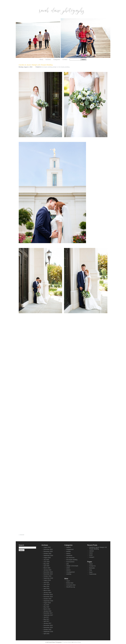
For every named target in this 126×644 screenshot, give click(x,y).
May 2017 (46, 619)
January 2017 (47, 623)
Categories (57, 59)
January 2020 (47, 570)
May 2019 (46, 586)
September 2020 (48, 555)
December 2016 (48, 625)
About (41, 59)
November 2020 (48, 551)
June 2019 (47, 584)
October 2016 (47, 630)
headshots (69, 555)
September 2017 (48, 615)
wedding (67, 67)
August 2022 (47, 547)
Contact (65, 59)
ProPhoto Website (68, 642)
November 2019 (48, 574)
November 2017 (48, 613)
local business (70, 562)
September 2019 (48, 578)
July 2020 (46, 560)
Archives (48, 59)
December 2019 (48, 572)
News (91, 572)
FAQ (91, 570)
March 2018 (47, 609)
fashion (68, 554)
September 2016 (48, 631)
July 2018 (46, 605)
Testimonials (93, 574)
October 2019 (47, 576)
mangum (92, 557)
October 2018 (47, 599)
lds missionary (70, 558)
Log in (68, 581)
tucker (91, 555)
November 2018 (48, 597)
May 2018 (46, 607)
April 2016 (46, 634)
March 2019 (47, 590)
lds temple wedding (47, 67)
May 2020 (46, 564)
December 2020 (48, 549)
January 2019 (47, 593)
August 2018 (47, 603)
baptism (69, 547)
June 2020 (47, 562)
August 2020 (47, 558)
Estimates (92, 568)
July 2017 (46, 617)
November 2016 (48, 627)
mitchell (21, 535)
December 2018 (48, 595)
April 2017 (46, 621)
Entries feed (70, 583)
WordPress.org (71, 587)
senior (68, 568)
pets (68, 564)
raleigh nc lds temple (58, 67)
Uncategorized (71, 572)
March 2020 (47, 568)
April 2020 (46, 566)
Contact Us (92, 566)
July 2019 (46, 582)
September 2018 (48, 601)
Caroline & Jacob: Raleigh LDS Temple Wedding (98, 548)
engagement (70, 549)
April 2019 (46, 588)
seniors (68, 570)
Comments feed (71, 585)
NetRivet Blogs (77, 642)
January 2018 (47, 611)
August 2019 (47, 580)
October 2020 (47, 554)
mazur (91, 553)
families (69, 551)
